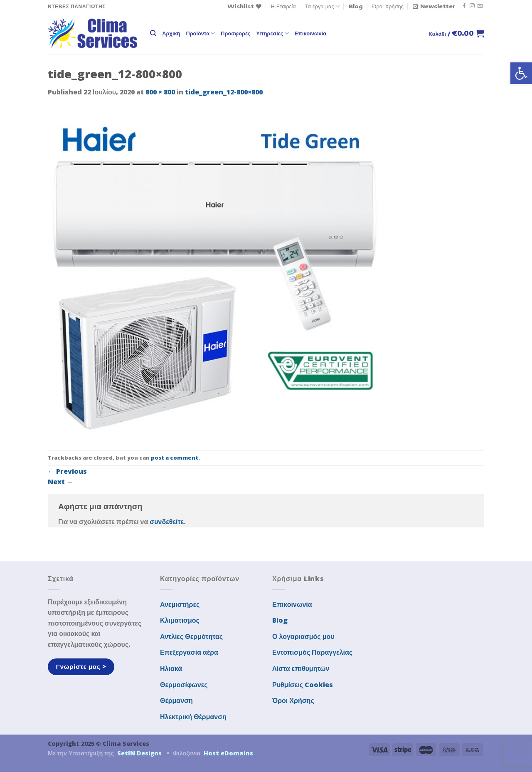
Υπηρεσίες (272, 33)
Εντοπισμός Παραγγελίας (312, 652)
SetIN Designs (139, 753)
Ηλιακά (171, 668)
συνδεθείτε (167, 522)
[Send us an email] (480, 6)
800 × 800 (160, 92)
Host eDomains (228, 753)
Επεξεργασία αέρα (189, 652)
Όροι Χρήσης (388, 6)
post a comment (175, 458)
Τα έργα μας (322, 6)
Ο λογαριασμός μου (303, 636)
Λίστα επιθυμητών (301, 668)
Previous (67, 471)
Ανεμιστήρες (180, 604)
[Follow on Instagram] (472, 6)
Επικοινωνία (310, 33)
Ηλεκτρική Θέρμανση (193, 717)
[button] (521, 73)
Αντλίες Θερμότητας (191, 636)
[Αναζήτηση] (153, 33)
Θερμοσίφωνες (184, 685)
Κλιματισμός (180, 620)
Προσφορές (235, 33)
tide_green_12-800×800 (224, 92)
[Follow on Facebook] (464, 6)
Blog (356, 6)
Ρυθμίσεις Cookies (303, 685)
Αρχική (171, 33)
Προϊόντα (200, 33)
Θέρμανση (176, 700)
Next (60, 482)
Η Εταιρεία (283, 6)
